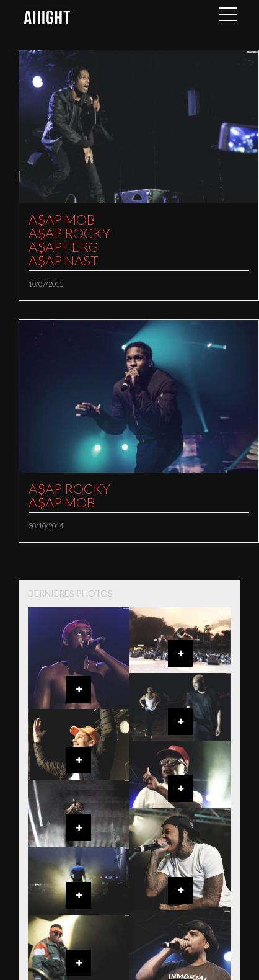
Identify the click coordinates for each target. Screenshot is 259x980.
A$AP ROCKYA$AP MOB (69, 495)
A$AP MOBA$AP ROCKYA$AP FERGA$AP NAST (69, 240)
